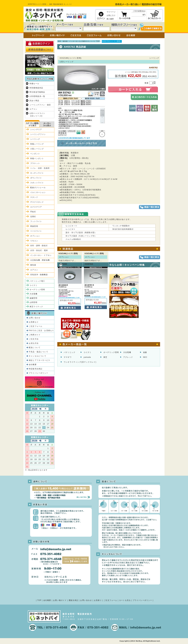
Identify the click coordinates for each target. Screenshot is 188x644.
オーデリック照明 (111, 352)
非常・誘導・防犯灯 (39, 246)
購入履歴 (110, 19)
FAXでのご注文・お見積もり (41, 331)
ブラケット (35, 163)
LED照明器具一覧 (37, 96)
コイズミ (87, 352)
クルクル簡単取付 (73, 239)
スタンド (34, 197)
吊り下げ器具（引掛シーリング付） (81, 236)
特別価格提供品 (36, 88)
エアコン (33, 109)
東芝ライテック (36, 307)
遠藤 (145, 352)
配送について (35, 348)
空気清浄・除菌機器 (39, 275)
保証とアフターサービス (39, 360)
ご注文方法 (34, 339)
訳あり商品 (34, 101)
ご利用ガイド (35, 335)
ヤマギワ (68, 357)
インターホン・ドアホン (41, 255)
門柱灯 (33, 212)
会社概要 (33, 365)
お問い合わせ (35, 318)
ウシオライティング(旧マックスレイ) (80, 362)
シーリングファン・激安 (40, 105)
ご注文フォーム (36, 326)
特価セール (34, 84)
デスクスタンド (37, 202)
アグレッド (128, 357)
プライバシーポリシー (38, 373)
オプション (35, 236)
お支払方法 (34, 343)
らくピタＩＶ (71, 226)
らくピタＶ (70, 229)
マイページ (111, 12)
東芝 (105, 357)
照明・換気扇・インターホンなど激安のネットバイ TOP (79, 41)
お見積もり (34, 322)
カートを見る (125, 600)
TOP (39, 600)
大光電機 (127, 352)
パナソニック (70, 352)
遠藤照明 (33, 298)
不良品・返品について (38, 352)
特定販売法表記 (36, 369)
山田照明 (33, 302)
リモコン (34, 241)
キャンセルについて (38, 356)
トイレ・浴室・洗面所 (40, 168)
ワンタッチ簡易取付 (121, 226)
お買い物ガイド (60, 600)
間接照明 (34, 226)
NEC (145, 357)
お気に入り (111, 15)
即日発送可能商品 (37, 92)
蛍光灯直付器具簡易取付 (123, 229)
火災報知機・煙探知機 (40, 260)
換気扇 (33, 265)
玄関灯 (33, 217)
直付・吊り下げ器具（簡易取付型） (81, 233)
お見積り (98, 600)
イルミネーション (38, 192)
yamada (87, 357)
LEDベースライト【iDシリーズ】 (37, 115)
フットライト (36, 221)
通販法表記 (73, 600)
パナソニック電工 (37, 281)
